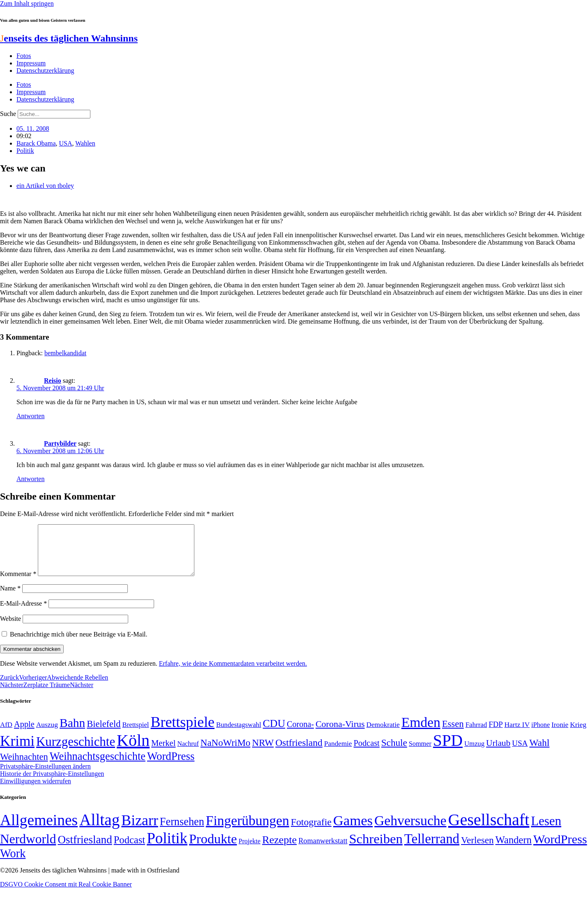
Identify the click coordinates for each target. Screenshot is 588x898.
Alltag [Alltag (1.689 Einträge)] (99, 830)
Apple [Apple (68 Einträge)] (24, 734)
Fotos (24, 56)
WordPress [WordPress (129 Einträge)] (171, 766)
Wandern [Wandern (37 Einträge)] (513, 850)
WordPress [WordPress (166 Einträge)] (560, 849)
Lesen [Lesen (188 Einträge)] (546, 831)
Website (10, 628)
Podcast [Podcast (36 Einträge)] (129, 850)
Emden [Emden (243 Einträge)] (421, 732)
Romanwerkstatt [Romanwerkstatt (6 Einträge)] (323, 851)
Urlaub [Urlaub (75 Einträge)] (498, 753)
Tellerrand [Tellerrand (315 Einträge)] (432, 849)
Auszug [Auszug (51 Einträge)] (47, 734)
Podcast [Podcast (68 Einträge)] (367, 753)
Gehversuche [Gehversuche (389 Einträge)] (410, 830)
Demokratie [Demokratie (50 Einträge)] (383, 735)
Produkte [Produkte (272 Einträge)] (213, 849)
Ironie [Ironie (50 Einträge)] (560, 735)
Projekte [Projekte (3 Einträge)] (250, 851)
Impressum (31, 63)
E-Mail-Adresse (23, 613)
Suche (8, 114)
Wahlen (85, 143)
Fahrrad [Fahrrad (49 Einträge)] (476, 735)
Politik (25, 151)
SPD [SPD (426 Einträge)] (448, 750)
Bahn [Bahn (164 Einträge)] (72, 733)
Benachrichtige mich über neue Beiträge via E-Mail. (79, 644)
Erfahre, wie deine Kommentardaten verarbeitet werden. (233, 673)
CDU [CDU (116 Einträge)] (274, 733)
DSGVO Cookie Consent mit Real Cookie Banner (66, 894)
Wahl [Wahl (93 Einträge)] (539, 752)
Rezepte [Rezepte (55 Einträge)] (279, 850)
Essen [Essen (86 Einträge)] (453, 734)
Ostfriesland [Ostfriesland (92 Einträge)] (299, 752)
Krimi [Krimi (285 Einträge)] (17, 751)
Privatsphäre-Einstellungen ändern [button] (45, 776)
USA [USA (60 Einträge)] (520, 753)
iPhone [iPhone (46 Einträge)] (541, 735)
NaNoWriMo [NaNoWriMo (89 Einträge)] (225, 753)
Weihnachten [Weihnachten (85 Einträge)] (24, 767)
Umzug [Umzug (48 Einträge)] (474, 753)
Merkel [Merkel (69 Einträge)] (163, 753)
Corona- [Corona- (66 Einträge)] (300, 734)
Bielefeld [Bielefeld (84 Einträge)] (104, 734)
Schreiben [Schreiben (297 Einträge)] (376, 849)
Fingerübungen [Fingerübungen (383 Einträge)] (248, 830)
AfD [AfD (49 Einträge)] (6, 735)
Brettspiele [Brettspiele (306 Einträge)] (183, 732)
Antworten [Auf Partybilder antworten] (30, 479)
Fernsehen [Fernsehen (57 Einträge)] (182, 832)
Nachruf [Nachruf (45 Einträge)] (188, 753)
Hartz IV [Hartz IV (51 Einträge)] (517, 734)
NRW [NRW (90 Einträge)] (263, 752)
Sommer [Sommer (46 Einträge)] (420, 754)
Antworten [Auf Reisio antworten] (30, 416)
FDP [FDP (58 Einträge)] (496, 734)
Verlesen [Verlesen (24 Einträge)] (477, 850)
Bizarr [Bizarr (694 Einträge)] (140, 830)
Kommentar (18, 584)
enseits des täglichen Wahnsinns (69, 38)
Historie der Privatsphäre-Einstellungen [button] (52, 783)
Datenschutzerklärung (45, 71)
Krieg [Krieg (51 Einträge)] (578, 734)
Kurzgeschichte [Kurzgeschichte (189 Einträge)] (76, 751)
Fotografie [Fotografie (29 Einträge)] (311, 832)
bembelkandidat (65, 353)
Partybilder (60, 443)
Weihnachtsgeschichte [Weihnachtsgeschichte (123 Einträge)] (98, 766)
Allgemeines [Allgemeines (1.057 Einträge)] (39, 830)
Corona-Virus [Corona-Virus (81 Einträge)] (340, 734)
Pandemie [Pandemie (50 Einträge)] (338, 753)
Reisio (53, 381)
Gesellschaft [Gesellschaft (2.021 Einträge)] (489, 830)
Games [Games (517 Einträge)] (353, 830)
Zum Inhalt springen (27, 3)
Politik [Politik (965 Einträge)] (167, 848)
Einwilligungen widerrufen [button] (36, 791)
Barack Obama (36, 143)
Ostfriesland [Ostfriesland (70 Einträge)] (85, 849)
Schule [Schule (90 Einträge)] (394, 752)
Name (10, 598)
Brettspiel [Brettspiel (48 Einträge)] (136, 735)
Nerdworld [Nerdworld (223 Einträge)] (28, 849)
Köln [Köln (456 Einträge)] (133, 750)
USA (66, 143)
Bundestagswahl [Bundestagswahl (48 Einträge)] (239, 735)
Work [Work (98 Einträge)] (13, 863)
